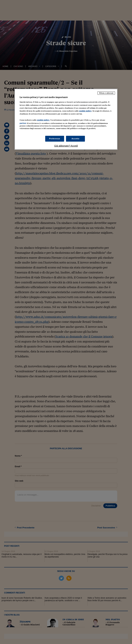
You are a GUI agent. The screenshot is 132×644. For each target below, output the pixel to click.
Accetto (75, 139)
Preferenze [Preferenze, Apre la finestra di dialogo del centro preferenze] (55, 139)
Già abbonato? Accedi (66, 146)
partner (23, 123)
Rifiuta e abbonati (106, 93)
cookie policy (85, 111)
